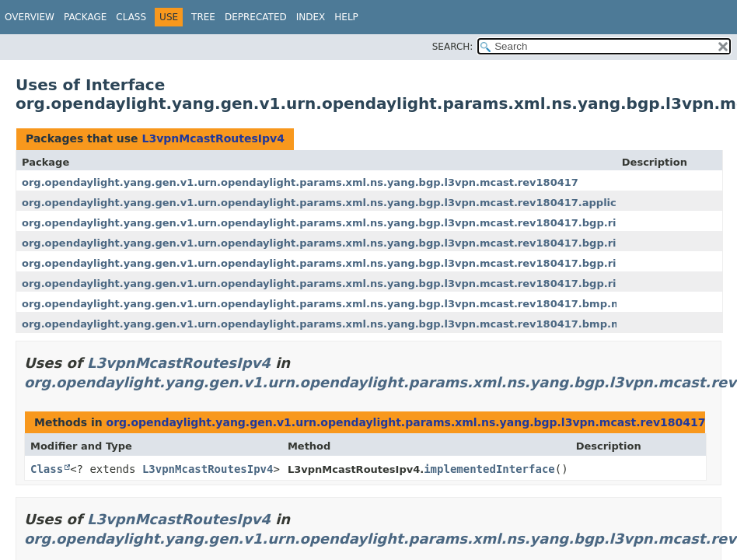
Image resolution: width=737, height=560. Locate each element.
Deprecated (256, 17)
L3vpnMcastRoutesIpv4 (213, 138)
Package (85, 17)
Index (311, 17)
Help (346, 17)
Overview (30, 17)
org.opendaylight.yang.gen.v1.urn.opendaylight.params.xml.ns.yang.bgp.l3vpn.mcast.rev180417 (300, 182)
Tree (203, 17)
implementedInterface (489, 469)
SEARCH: (453, 47)
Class (131, 17)
